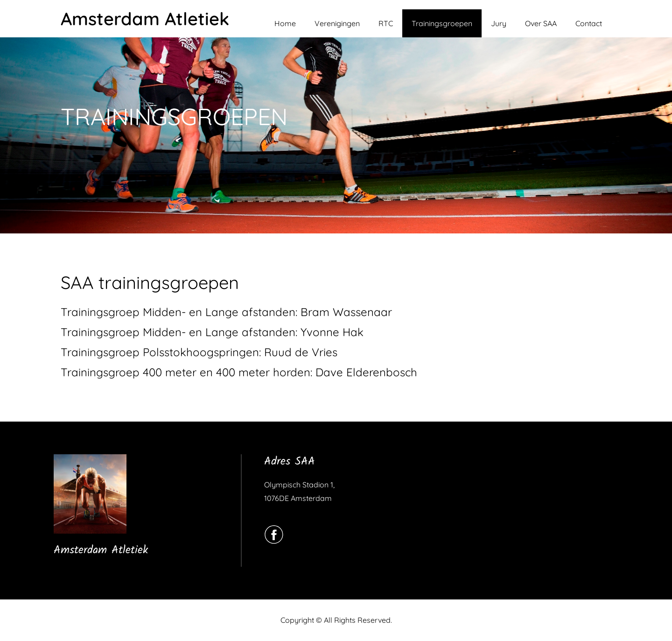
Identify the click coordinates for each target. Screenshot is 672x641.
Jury (499, 23)
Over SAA (541, 23)
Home (285, 23)
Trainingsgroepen (442, 23)
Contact (589, 23)
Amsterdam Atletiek (145, 19)
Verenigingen (337, 23)
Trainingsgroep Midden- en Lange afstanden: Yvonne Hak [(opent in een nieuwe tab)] (212, 332)
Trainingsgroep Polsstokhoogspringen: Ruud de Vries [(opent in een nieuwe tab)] (199, 352)
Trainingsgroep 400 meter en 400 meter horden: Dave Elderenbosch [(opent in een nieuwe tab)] (239, 372)
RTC (386, 23)
